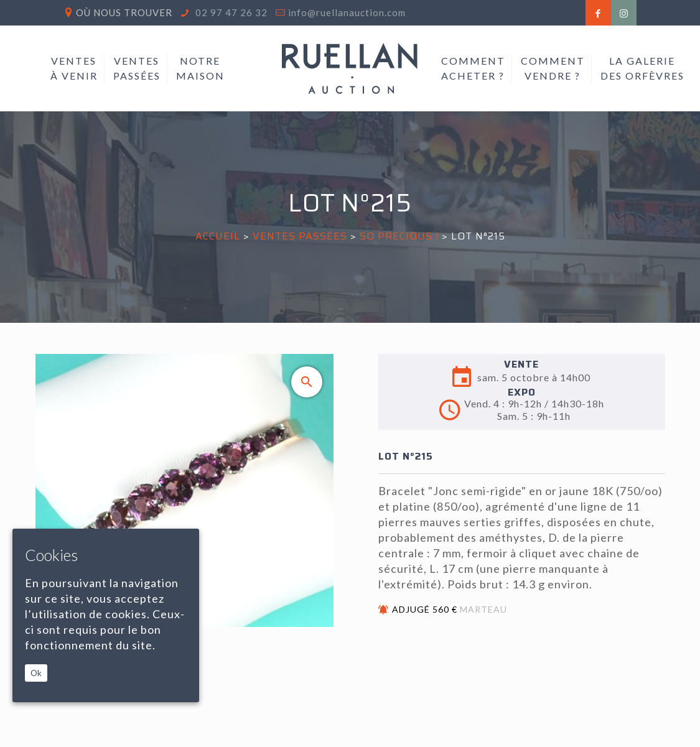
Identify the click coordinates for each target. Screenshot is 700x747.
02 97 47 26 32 (230, 12)
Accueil (218, 236)
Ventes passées (300, 236)
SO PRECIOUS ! (399, 236)
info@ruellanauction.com (347, 12)
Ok (36, 673)
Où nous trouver (124, 12)
